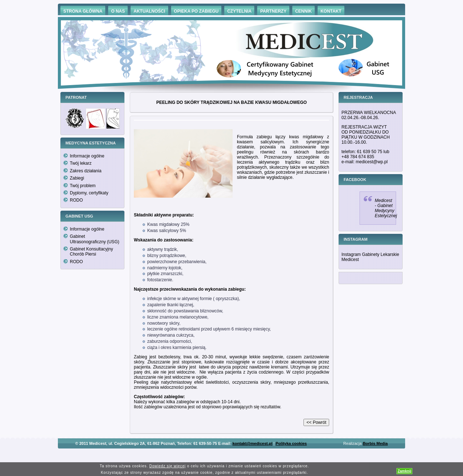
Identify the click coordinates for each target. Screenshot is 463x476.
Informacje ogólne (87, 156)
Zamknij (404, 471)
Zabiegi (77, 178)
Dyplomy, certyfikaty (89, 193)
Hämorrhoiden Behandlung (242, 454)
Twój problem (83, 186)
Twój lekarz (81, 163)
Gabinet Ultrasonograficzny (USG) (95, 239)
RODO (76, 200)
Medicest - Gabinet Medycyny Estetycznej (386, 208)
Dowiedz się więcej (168, 466)
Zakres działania (86, 171)
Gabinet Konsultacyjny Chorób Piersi (91, 252)
